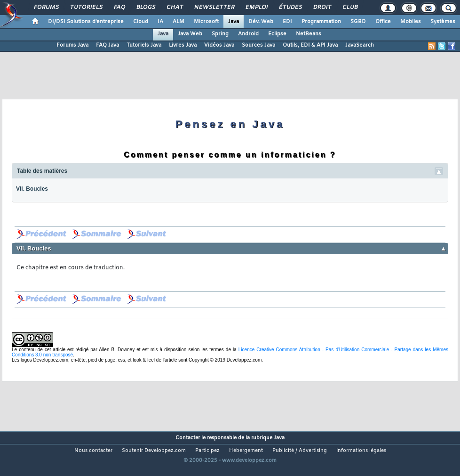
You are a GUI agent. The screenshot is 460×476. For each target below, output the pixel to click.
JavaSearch (360, 45)
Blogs (145, 8)
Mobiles (411, 22)
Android (248, 34)
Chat (174, 8)
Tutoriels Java (144, 45)
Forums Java (72, 45)
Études (290, 8)
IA (160, 22)
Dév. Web (261, 22)
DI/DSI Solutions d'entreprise (86, 22)
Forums (46, 8)
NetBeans (309, 34)
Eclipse (277, 34)
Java (234, 22)
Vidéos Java (219, 45)
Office (383, 22)
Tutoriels (86, 8)
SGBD (358, 22)
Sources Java (258, 45)
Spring (220, 34)
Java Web (190, 34)
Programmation (321, 22)
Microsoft (206, 22)
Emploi (256, 8)
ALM (178, 22)
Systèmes (443, 22)
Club (349, 8)
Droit (322, 8)
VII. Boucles (32, 189)
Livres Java (183, 45)
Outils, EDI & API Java (310, 45)
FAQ (119, 8)
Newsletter (214, 8)
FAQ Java (107, 45)
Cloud (141, 22)
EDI (287, 22)
